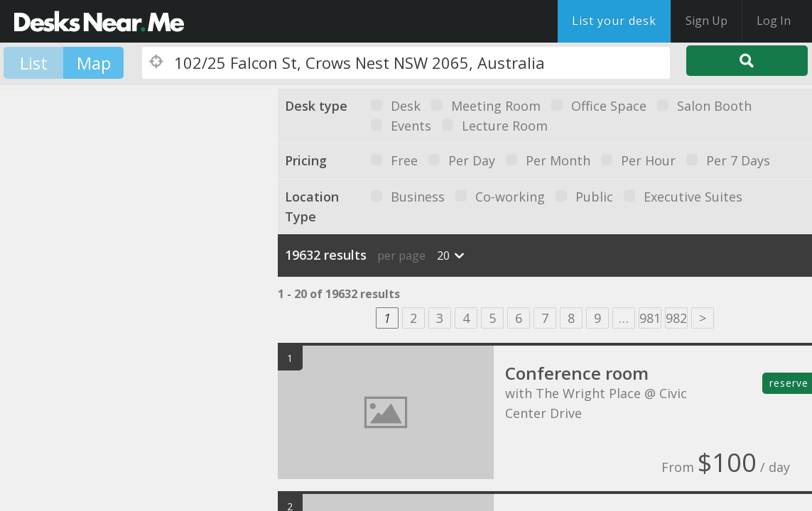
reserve (789, 383)
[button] (153, 252)
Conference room (577, 373)
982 (676, 318)
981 (650, 318)
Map (94, 63)
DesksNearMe (99, 21)
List (34, 63)
